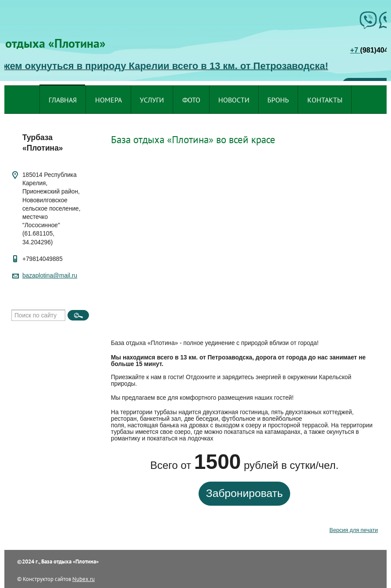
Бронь (278, 100)
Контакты (325, 100)
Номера (108, 100)
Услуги (152, 100)
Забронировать (244, 493)
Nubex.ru (84, 579)
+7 (355, 50)
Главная (63, 100)
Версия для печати (354, 530)
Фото (191, 100)
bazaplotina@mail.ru (50, 276)
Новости (234, 100)
